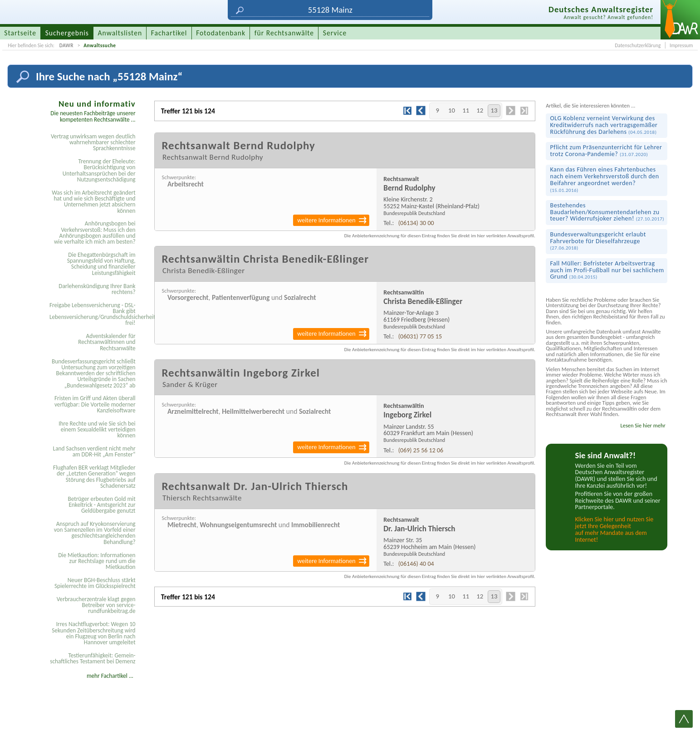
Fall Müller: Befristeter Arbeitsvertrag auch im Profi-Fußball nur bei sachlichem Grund (607, 270)
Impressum (681, 45)
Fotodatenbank (221, 33)
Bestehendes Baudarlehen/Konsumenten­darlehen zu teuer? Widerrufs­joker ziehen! (607, 212)
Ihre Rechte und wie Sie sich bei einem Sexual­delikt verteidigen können (97, 430)
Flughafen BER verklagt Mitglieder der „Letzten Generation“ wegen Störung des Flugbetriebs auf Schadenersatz (94, 477)
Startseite (20, 33)
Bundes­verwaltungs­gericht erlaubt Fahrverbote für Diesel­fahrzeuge (598, 241)
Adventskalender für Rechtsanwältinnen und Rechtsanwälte (107, 342)
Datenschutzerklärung (638, 45)
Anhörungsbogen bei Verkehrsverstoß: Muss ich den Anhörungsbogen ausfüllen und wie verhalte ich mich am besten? (95, 233)
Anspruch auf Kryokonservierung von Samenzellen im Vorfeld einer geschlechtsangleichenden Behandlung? (95, 533)
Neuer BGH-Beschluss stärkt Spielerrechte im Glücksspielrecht (95, 583)
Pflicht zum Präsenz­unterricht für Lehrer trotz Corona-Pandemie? (606, 151)
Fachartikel (169, 33)
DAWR (66, 45)
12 (480, 110)
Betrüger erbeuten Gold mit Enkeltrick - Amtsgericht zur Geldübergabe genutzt (102, 505)
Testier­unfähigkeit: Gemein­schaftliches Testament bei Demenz (93, 658)
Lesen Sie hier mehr (643, 425)
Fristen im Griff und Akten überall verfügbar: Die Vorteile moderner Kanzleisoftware (95, 404)
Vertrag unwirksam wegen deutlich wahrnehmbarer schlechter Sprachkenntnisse (93, 142)
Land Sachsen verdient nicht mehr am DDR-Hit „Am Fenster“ (94, 451)
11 (466, 110)
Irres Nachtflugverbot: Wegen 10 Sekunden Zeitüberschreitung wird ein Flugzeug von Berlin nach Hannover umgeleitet (93, 633)
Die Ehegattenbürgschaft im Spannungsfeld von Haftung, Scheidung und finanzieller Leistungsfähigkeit (101, 264)
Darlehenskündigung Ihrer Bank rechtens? (97, 289)
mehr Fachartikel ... (110, 676)
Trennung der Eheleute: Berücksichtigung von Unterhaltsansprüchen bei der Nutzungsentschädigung (99, 170)
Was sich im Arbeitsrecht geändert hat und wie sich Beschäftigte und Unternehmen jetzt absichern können (93, 202)
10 (452, 110)
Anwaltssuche (100, 45)
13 (494, 110)
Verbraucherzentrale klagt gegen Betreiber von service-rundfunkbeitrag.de (96, 605)
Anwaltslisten (120, 33)
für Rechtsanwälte (284, 33)
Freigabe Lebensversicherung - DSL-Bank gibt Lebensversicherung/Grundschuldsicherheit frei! (94, 314)
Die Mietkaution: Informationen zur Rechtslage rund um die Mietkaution (97, 561)
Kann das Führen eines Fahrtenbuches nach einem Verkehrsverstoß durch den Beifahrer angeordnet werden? (605, 179)
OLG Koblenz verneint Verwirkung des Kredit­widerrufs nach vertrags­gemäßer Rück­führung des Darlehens (604, 125)
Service (335, 33)
